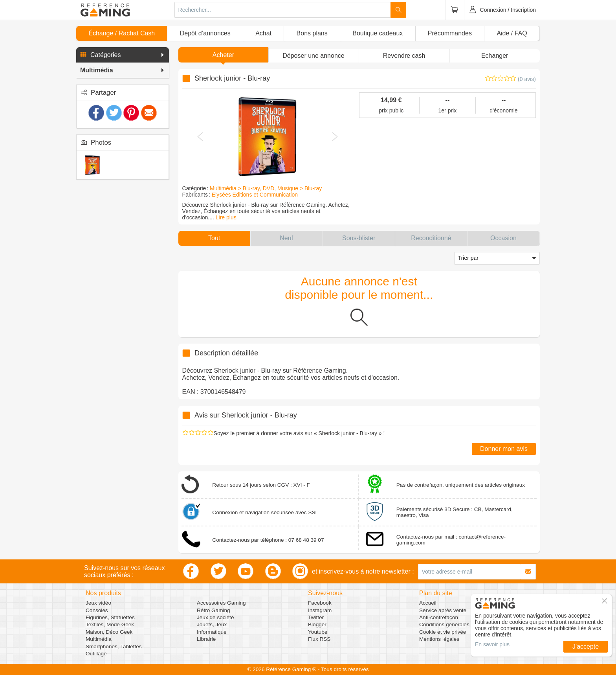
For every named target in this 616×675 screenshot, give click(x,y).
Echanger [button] (495, 56)
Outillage (96, 654)
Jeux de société (215, 617)
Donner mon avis (504, 449)
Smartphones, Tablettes (114, 646)
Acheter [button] (223, 55)
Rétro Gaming (214, 610)
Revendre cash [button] (404, 56)
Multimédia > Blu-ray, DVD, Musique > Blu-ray (266, 188)
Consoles (97, 610)
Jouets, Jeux (212, 624)
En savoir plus (492, 644)
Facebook (320, 603)
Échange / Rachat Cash (122, 33)
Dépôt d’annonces (205, 33)
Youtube (318, 632)
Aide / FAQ (512, 33)
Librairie (206, 639)
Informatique (212, 632)
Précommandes (450, 33)
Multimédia (99, 639)
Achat (263, 33)
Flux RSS (319, 639)
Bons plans (312, 33)
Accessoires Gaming (221, 603)
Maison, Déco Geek (109, 632)
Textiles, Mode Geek (110, 624)
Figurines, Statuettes (110, 617)
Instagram (320, 610)
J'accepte (586, 646)
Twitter (316, 617)
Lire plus (226, 217)
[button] (123, 55)
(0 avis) (527, 79)
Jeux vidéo (98, 603)
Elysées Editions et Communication (255, 195)
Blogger (317, 624)
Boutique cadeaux (378, 33)
